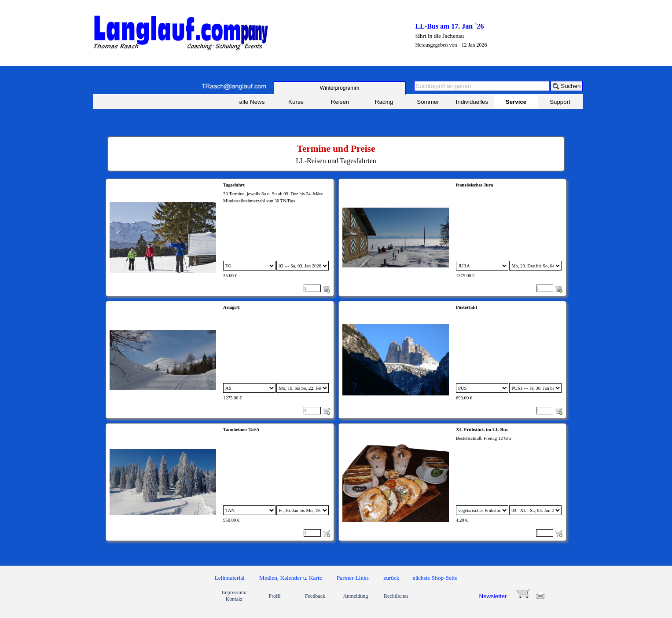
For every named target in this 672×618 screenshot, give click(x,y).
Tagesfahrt (234, 185)
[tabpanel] (336, 154)
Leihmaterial (230, 578)
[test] (340, 88)
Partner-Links (353, 578)
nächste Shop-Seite (435, 578)
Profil (274, 596)
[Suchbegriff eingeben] (482, 86)
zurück (391, 578)
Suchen (571, 86)
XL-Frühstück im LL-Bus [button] (482, 430)
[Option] (249, 266)
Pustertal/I (467, 307)
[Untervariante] (303, 266)
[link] (124, 601)
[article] (220, 238)
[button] (234, 86)
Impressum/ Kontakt (234, 596)
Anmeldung (356, 596)
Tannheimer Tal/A (241, 430)
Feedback (315, 596)
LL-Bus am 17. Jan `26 (450, 26)
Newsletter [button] (493, 596)
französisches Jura (474, 185)
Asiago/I (231, 307)
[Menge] (312, 288)
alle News (252, 102)
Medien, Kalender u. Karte (290, 578)
